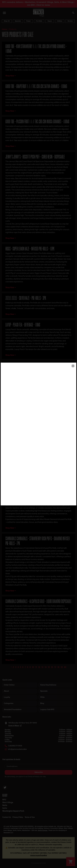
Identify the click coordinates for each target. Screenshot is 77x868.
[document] (38, 434)
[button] (73, 366)
